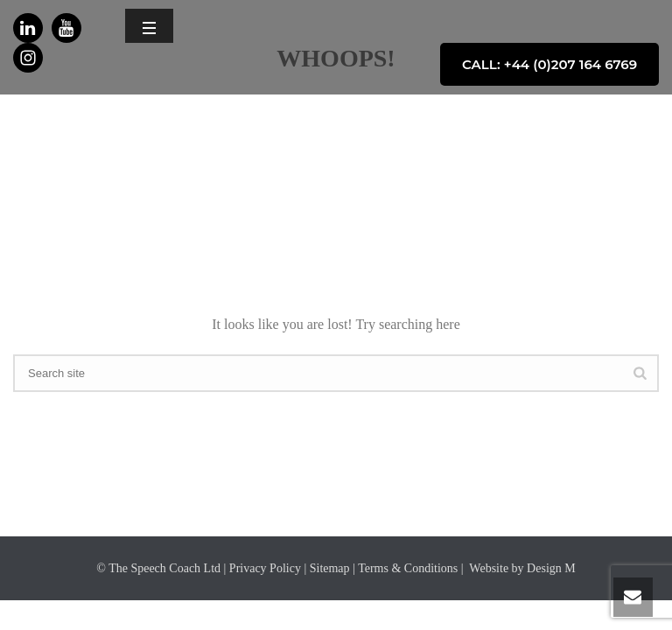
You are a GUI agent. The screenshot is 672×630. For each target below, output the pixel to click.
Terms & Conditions (408, 568)
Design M (551, 568)
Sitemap (330, 568)
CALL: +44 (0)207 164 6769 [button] (549, 64)
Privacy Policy (265, 568)
